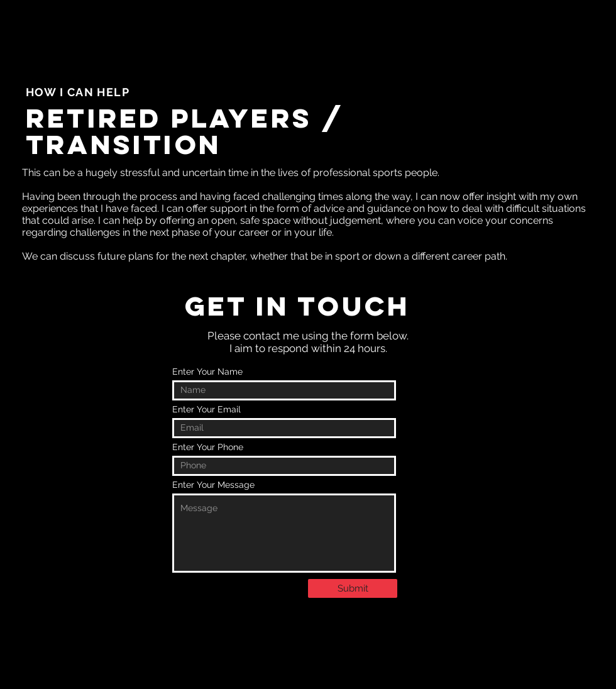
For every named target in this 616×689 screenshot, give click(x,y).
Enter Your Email (206, 409)
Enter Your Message (213, 485)
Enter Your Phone (208, 447)
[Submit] (353, 588)
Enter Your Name (207, 372)
